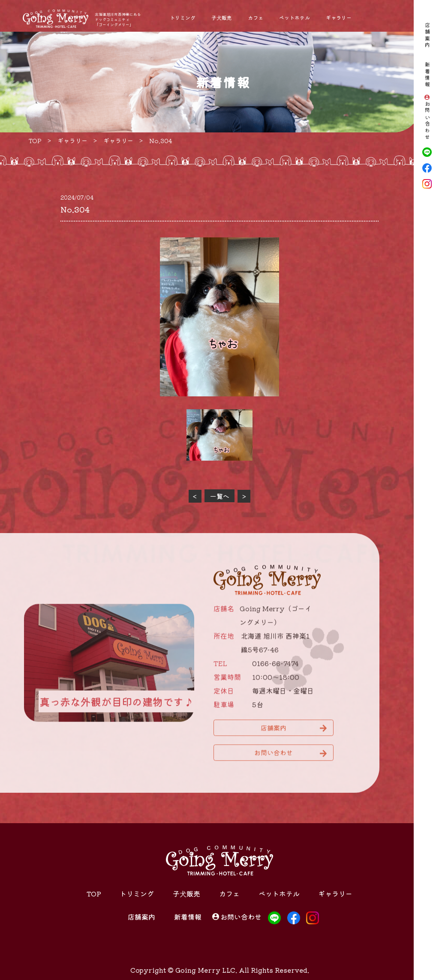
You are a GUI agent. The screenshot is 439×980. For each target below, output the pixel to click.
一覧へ (220, 496)
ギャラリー (339, 17)
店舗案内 (427, 36)
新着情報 (427, 75)
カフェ (256, 17)
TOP (94, 893)
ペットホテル (295, 17)
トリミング (183, 17)
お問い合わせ (427, 121)
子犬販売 (222, 17)
